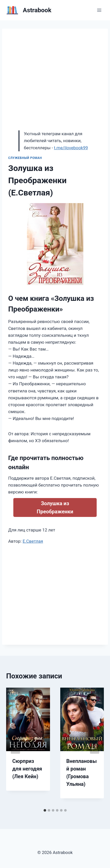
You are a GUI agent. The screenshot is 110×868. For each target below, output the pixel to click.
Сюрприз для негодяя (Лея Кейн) (27, 769)
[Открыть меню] (99, 10)
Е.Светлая (33, 541)
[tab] (45, 810)
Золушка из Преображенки (55, 507)
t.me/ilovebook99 (71, 148)
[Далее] (95, 747)
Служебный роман (25, 158)
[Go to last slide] (15, 747)
